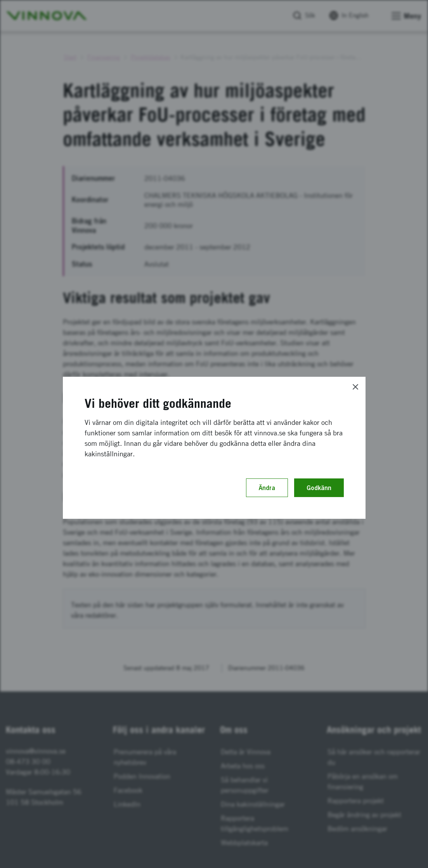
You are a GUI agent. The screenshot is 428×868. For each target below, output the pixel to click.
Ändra (267, 488)
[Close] (355, 387)
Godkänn (319, 488)
